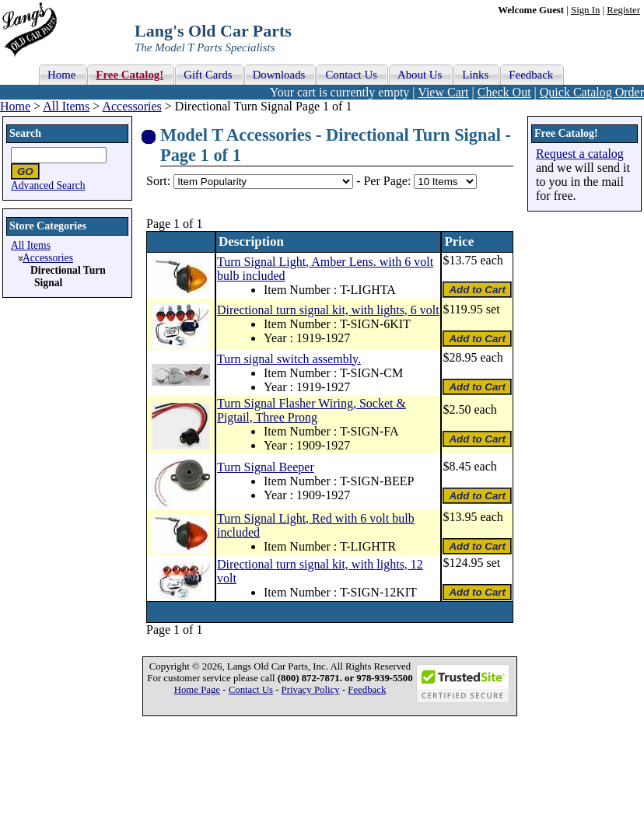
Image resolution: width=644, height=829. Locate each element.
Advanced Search (48, 185)
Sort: (158, 181)
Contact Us (251, 690)
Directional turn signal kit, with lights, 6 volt (328, 310)
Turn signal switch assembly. (289, 359)
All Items (66, 106)
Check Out (504, 92)
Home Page (197, 690)
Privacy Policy (311, 690)
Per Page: (388, 181)
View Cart (443, 92)
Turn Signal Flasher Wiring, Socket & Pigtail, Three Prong (311, 410)
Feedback (367, 690)
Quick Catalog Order (592, 92)
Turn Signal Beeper (266, 467)
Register (623, 10)
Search (25, 133)
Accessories (131, 106)
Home (15, 106)
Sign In (585, 10)
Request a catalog (580, 154)
